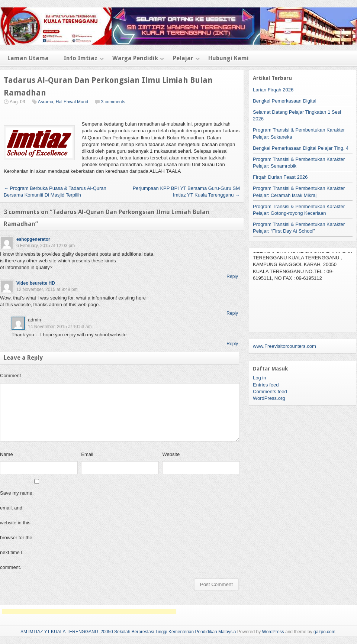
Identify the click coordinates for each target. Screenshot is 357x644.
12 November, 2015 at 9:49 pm (47, 289)
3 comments (113, 102)
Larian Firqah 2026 (273, 90)
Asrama (46, 102)
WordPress (273, 632)
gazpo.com (324, 632)
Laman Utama (28, 58)
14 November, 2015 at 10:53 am (60, 327)
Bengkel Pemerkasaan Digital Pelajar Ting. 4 (301, 148)
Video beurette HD (36, 283)
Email (87, 454)
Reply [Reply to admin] (232, 344)
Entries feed (266, 385)
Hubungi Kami (229, 58)
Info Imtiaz (81, 58)
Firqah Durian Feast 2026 (280, 177)
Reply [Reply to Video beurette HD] (232, 313)
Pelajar (183, 58)
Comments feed (270, 391)
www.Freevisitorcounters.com (284, 346)
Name (7, 454)
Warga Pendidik (135, 58)
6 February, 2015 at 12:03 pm (46, 246)
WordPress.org (269, 398)
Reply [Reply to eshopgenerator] (232, 276)
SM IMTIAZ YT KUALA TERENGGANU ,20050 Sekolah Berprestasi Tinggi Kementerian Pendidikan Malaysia (128, 632)
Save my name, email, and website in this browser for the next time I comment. (17, 530)
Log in (259, 378)
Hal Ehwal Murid (72, 102)
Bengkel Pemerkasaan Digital (285, 101)
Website (171, 454)
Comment (10, 376)
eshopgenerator (33, 239)
